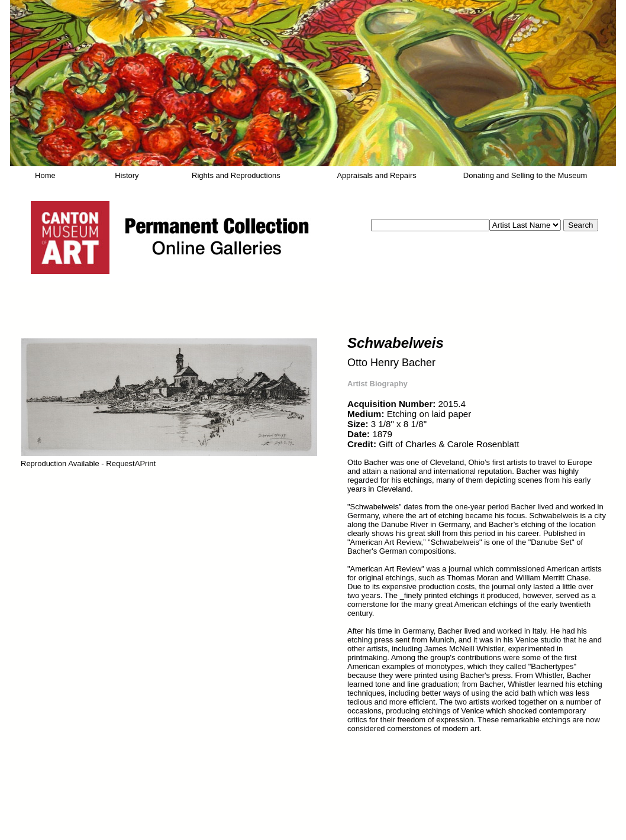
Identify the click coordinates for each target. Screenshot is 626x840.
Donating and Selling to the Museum (525, 175)
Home (45, 175)
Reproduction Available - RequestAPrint (88, 463)
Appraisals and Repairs (376, 175)
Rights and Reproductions (236, 175)
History (127, 175)
